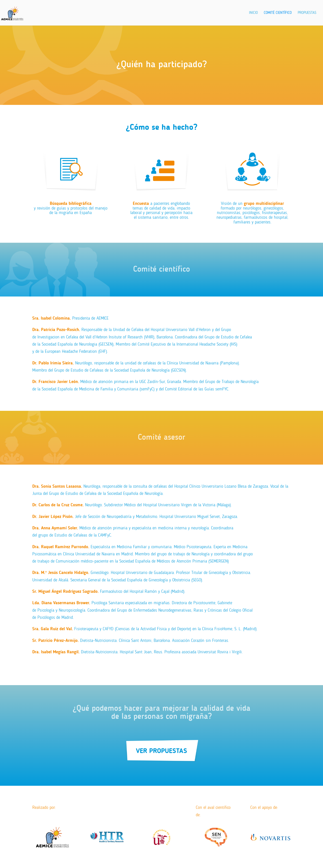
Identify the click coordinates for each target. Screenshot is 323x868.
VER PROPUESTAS (161, 751)
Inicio (253, 13)
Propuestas (307, 13)
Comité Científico (278, 13)
